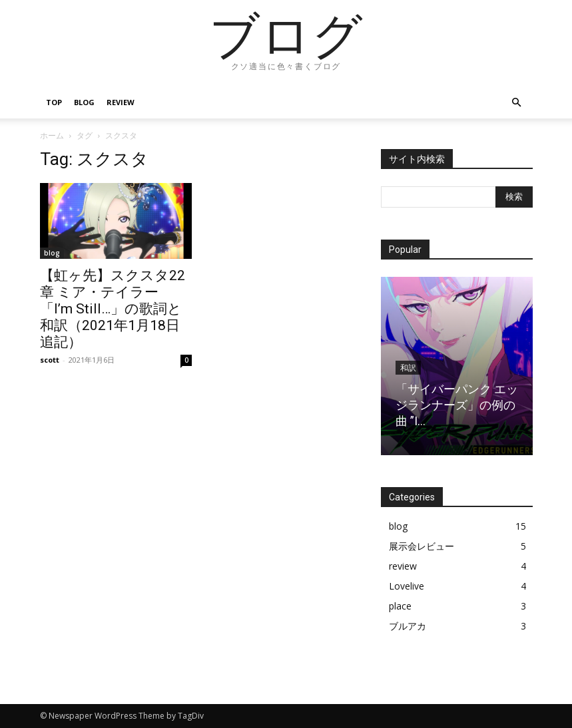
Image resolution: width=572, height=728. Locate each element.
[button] (517, 103)
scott (50, 360)
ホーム (52, 135)
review (121, 102)
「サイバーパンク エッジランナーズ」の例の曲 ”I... (457, 405)
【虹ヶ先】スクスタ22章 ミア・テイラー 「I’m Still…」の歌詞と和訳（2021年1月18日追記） (113, 309)
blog (84, 102)
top (54, 102)
